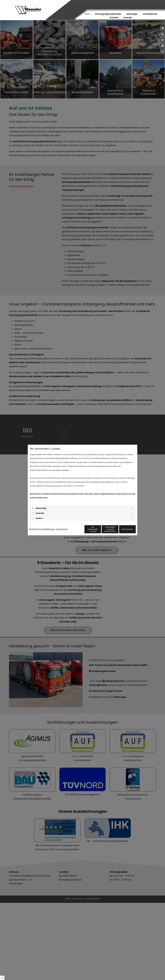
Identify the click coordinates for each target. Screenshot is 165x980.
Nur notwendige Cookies (75, 531)
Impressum (62, 526)
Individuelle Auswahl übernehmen (99, 531)
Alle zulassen (124, 531)
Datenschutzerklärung (42, 526)
